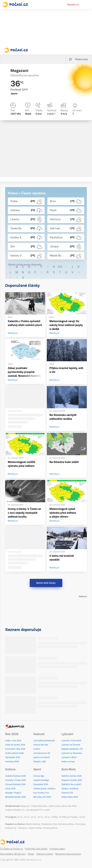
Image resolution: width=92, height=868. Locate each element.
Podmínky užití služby (36, 849)
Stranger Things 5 (13, 793)
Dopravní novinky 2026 (72, 780)
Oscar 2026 (10, 789)
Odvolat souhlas (45, 854)
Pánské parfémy (50, 828)
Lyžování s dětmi (69, 757)
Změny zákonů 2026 (14, 753)
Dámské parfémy (66, 824)
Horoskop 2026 (12, 762)
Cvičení (37, 749)
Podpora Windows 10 (15, 810)
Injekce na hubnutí (42, 757)
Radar (31, 854)
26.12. (47, 817)
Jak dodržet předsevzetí (44, 741)
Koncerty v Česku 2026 (16, 780)
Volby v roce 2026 (13, 741)
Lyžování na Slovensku (72, 753)
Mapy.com (25, 806)
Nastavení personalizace (68, 854)
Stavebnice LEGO (49, 824)
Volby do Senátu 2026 (15, 745)
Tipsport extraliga (41, 780)
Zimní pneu (80, 824)
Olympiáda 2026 (13, 757)
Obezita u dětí (40, 762)
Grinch (82, 817)
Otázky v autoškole (70, 789)
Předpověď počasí (39, 806)
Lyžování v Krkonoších (71, 741)
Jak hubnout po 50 (42, 753)
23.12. (27, 817)
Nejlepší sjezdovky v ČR (72, 749)
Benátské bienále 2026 (16, 797)
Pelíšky (55, 817)
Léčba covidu (54, 806)
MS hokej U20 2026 (42, 797)
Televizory (23, 828)
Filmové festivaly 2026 (15, 784)
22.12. (20, 817)
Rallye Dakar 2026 (70, 797)
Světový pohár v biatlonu (44, 789)
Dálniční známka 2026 (71, 776)
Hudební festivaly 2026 (16, 776)
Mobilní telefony (33, 824)
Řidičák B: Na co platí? (71, 784)
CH (60, 267)
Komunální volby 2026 (15, 749)
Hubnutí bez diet (41, 745)
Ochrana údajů (57, 849)
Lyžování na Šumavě (71, 745)
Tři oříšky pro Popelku (69, 817)
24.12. (34, 817)
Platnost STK (67, 793)
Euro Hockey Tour (41, 793)
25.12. (40, 817)
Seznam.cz (73, 5)
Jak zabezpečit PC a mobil (38, 810)
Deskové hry (11, 828)
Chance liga (39, 776)
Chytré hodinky (35, 828)
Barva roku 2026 (69, 806)
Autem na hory (68, 762)
